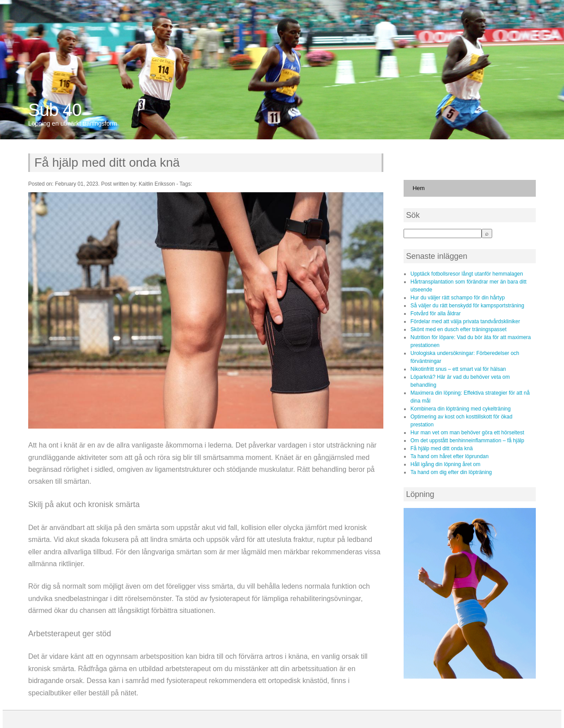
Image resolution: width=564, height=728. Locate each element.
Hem (418, 188)
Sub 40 (55, 110)
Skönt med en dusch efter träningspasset (458, 329)
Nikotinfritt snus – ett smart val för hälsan (458, 369)
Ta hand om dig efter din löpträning (451, 472)
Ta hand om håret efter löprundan (449, 456)
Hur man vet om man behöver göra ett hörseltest (467, 433)
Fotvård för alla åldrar (435, 314)
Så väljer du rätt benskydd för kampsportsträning (467, 306)
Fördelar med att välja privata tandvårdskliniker (465, 321)
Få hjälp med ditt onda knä (107, 162)
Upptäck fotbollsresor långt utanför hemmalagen (466, 274)
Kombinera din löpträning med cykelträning (460, 409)
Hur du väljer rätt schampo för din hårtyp (457, 298)
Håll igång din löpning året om (445, 464)
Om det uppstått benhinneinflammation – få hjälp (467, 441)
